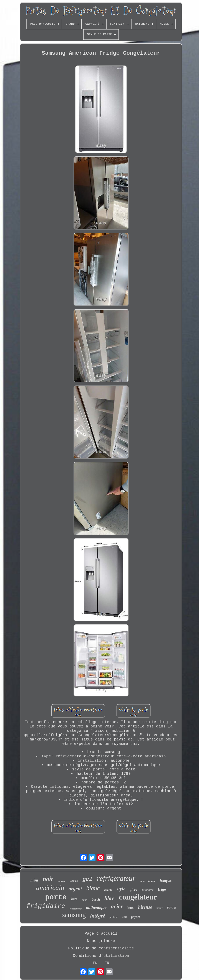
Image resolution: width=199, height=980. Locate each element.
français (166, 881)
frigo (162, 889)
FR (107, 963)
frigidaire (46, 906)
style (121, 889)
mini (34, 880)
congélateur (138, 897)
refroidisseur (76, 909)
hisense (145, 907)
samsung (74, 915)
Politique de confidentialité (101, 948)
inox (130, 908)
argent (75, 889)
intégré (98, 916)
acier (117, 906)
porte (56, 897)
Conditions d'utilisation (101, 956)
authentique (96, 907)
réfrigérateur (116, 878)
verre (171, 907)
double (108, 890)
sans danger (148, 881)
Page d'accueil (101, 934)
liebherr (61, 881)
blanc (93, 888)
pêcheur (114, 917)
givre (134, 889)
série (74, 881)
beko (84, 900)
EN (95, 963)
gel (88, 879)
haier (160, 908)
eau (125, 917)
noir (48, 879)
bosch (96, 899)
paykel (135, 917)
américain (50, 888)
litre (74, 899)
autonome (147, 890)
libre (109, 898)
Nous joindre (101, 941)
